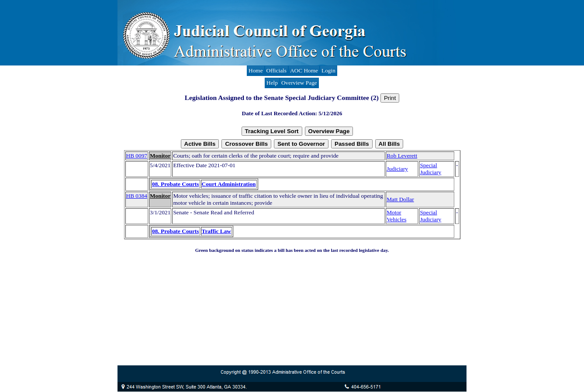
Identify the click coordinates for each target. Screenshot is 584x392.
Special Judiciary (430, 169)
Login (328, 70)
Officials (276, 70)
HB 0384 (137, 196)
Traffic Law (217, 231)
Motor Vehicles (396, 216)
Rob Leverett (402, 156)
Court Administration (229, 184)
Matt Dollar (400, 199)
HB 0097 (137, 156)
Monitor (160, 156)
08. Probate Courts (175, 184)
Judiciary (397, 169)
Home (256, 70)
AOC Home (304, 70)
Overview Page (299, 83)
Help (272, 83)
